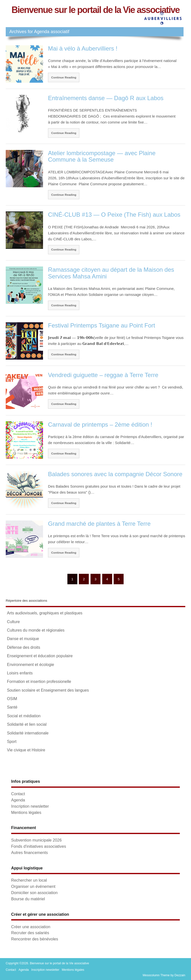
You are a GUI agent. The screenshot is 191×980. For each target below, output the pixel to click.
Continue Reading (64, 77)
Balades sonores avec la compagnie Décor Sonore (115, 474)
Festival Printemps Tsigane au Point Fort (101, 325)
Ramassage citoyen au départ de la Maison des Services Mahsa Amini (111, 273)
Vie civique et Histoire (26, 750)
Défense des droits (24, 647)
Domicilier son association (34, 893)
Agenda (18, 800)
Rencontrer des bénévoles (35, 939)
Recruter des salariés (30, 933)
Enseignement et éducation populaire (40, 656)
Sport (12, 742)
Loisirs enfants (20, 673)
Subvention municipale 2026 (36, 840)
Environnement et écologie (30, 665)
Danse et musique (23, 639)
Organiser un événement (33, 886)
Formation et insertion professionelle (39, 682)
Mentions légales (26, 812)
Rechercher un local (29, 880)
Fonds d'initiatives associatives (39, 846)
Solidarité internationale (28, 733)
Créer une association (31, 927)
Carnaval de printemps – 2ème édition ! (100, 425)
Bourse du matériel (28, 899)
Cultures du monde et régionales (36, 630)
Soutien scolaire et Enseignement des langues (48, 690)
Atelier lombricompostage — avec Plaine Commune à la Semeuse (102, 156)
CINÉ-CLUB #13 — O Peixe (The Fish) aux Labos (114, 215)
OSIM (12, 699)
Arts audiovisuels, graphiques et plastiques (45, 613)
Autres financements (30, 852)
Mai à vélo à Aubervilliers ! (83, 48)
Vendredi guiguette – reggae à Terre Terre (103, 375)
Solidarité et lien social (27, 724)
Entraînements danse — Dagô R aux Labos (106, 98)
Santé (12, 707)
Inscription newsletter (30, 806)
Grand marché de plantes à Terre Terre (99, 524)
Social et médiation (24, 716)
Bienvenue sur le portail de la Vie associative (95, 10)
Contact (18, 794)
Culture (13, 622)
